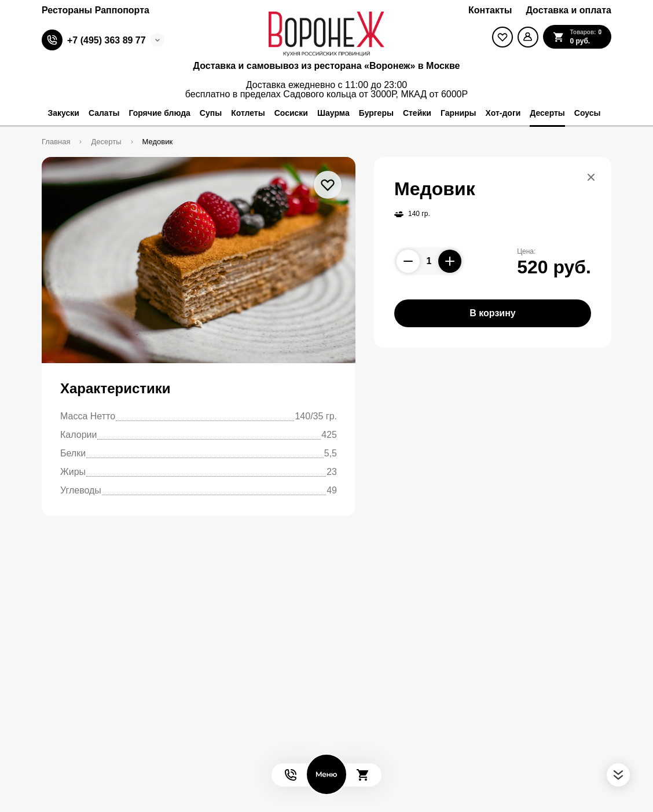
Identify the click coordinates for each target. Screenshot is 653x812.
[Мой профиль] (528, 37)
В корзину (492, 313)
